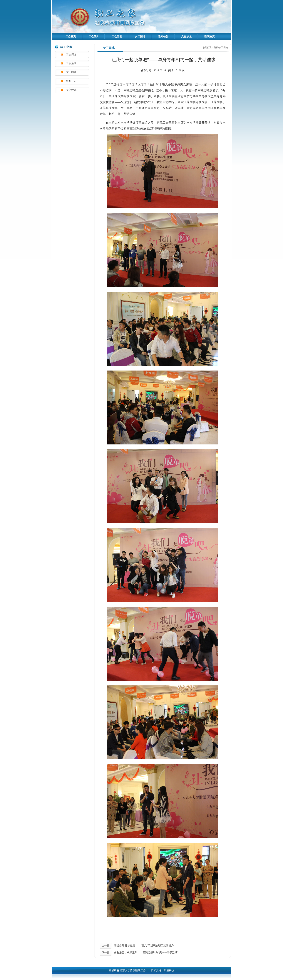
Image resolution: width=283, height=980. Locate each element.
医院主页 (210, 36)
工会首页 (71, 36)
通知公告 (163, 36)
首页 (216, 47)
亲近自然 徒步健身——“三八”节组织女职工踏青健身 (144, 946)
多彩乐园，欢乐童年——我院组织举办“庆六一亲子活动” (146, 953)
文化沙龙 (186, 36)
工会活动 (117, 36)
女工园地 (140, 36)
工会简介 (94, 36)
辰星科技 (169, 970)
